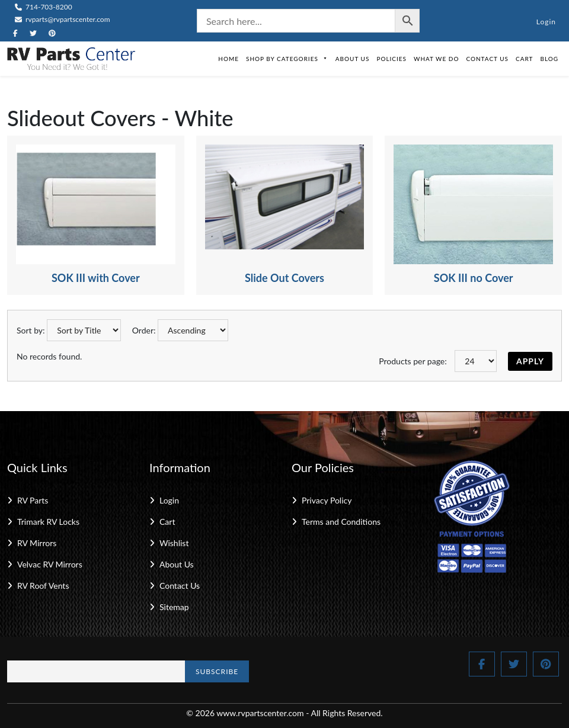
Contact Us (487, 59)
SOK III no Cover (474, 278)
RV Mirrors (37, 543)
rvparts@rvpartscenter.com (63, 19)
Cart (524, 59)
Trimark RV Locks (48, 522)
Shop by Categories (287, 59)
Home (228, 59)
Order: (144, 330)
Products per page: (413, 361)
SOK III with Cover (96, 278)
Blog (549, 59)
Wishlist (174, 543)
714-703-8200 (44, 7)
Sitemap (174, 607)
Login (546, 22)
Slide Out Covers (284, 278)
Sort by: (31, 330)
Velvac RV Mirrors (50, 564)
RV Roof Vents (43, 586)
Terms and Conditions (341, 522)
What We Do (436, 59)
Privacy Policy (327, 500)
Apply (530, 361)
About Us (353, 59)
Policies (391, 59)
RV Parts (33, 500)
